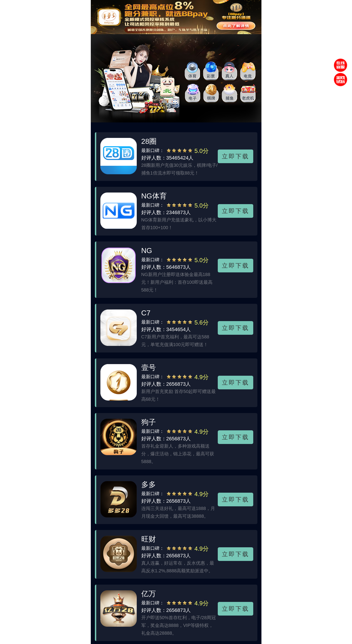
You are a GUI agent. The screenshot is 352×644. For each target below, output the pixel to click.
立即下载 (235, 156)
